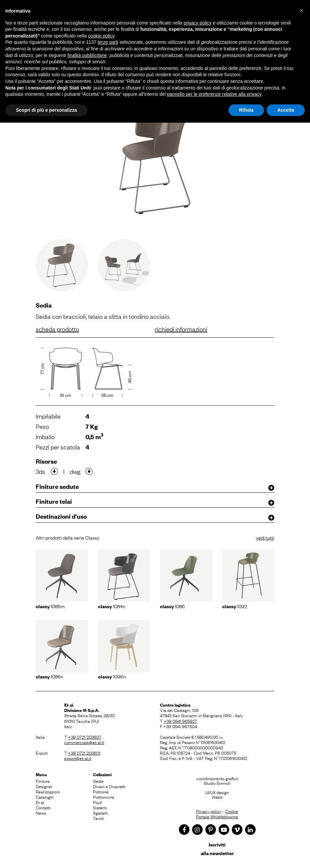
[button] (301, 11)
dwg (75, 471)
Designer (44, 786)
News (41, 813)
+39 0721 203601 (84, 753)
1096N (112, 676)
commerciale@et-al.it (84, 742)
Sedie (98, 781)
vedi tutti (265, 537)
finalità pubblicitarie (87, 55)
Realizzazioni (48, 791)
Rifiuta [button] (246, 110)
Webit (217, 797)
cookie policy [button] (101, 36)
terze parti (108, 42)
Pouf (97, 802)
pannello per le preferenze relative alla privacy (214, 94)
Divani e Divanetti (109, 786)
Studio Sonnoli (217, 783)
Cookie (232, 811)
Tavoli (99, 818)
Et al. (40, 802)
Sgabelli (101, 813)
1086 (172, 606)
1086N (50, 676)
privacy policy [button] (198, 23)
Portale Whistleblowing (217, 816)
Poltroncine (104, 797)
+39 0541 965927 (180, 721)
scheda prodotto (57, 329)
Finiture (43, 781)
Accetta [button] (286, 110)
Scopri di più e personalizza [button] (46, 110)
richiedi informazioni (181, 329)
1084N (112, 606)
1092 (235, 606)
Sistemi (100, 807)
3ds (41, 471)
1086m (50, 606)
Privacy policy (209, 811)
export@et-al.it (78, 758)
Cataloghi (45, 797)
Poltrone (101, 791)
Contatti (43, 807)
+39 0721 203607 (85, 737)
